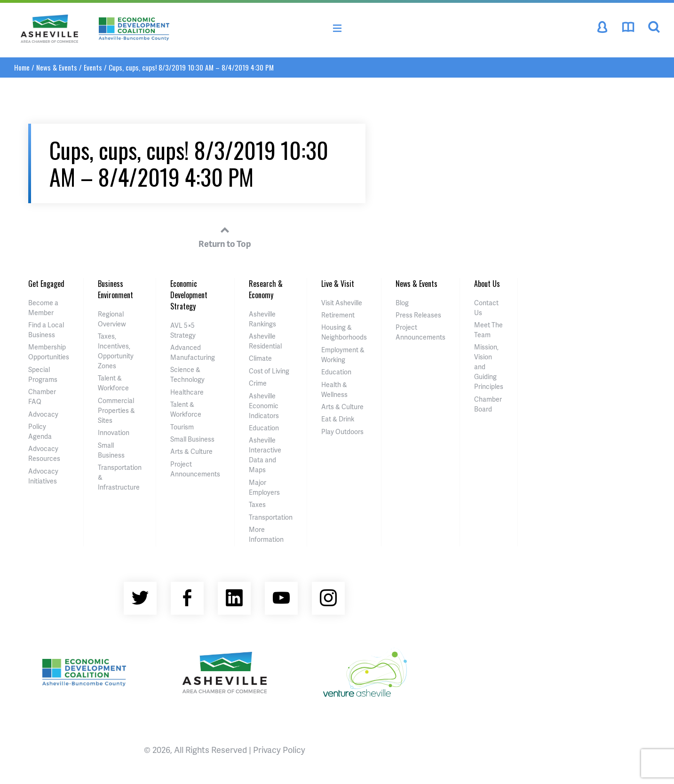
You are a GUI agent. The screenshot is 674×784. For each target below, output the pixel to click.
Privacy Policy (279, 749)
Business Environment (115, 289)
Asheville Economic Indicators (264, 406)
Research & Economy (266, 289)
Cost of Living (269, 371)
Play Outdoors (342, 432)
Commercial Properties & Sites (116, 410)
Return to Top (225, 236)
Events (93, 67)
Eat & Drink (338, 419)
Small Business (192, 439)
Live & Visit (338, 284)
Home (22, 67)
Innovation (114, 432)
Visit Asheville (342, 303)
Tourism (182, 427)
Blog (402, 303)
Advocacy (43, 414)
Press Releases (418, 315)
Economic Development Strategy (189, 295)
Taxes (257, 504)
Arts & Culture (191, 451)
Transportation (271, 517)
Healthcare (187, 392)
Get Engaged (46, 284)
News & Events (57, 67)
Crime (258, 383)
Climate (260, 358)
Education (264, 428)
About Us (487, 284)
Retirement (338, 315)
